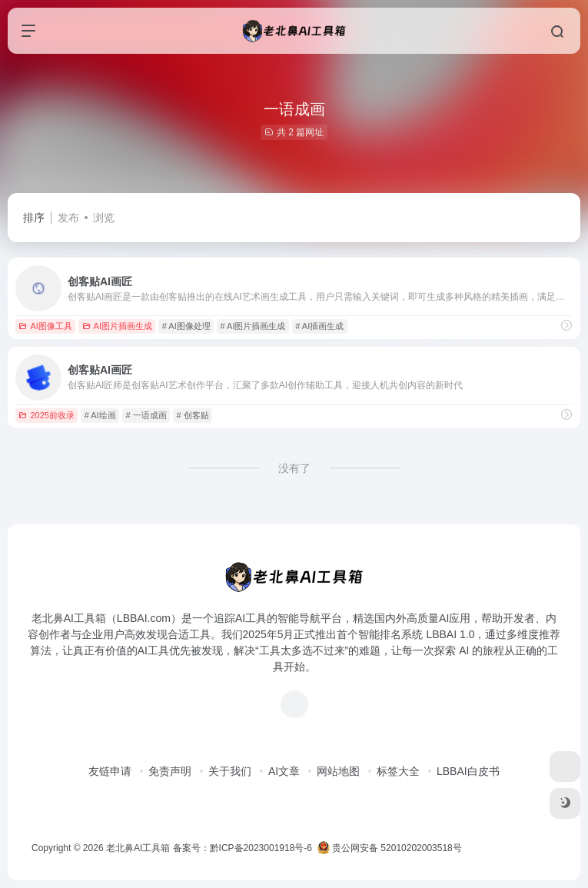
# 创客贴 (192, 415)
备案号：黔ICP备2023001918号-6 (243, 848)
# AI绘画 (100, 415)
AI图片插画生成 (117, 326)
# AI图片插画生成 (253, 326)
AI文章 (284, 771)
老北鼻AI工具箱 (138, 848)
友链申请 (110, 771)
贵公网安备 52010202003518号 (390, 848)
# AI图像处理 (186, 326)
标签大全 (398, 771)
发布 (68, 218)
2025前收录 (46, 415)
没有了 (294, 468)
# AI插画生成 (319, 326)
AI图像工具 (45, 326)
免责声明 (170, 771)
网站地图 (338, 771)
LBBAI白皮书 (468, 771)
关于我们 (230, 771)
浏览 (104, 218)
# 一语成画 (146, 415)
